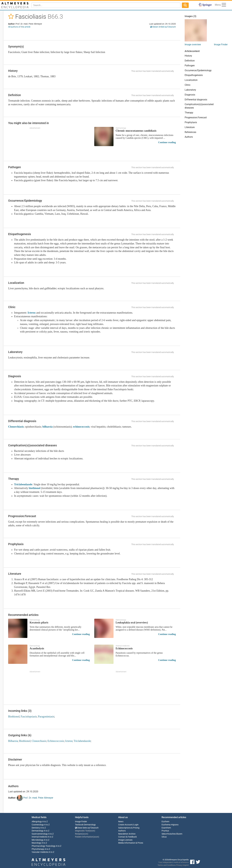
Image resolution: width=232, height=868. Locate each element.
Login (136, 825)
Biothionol (14, 717)
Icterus (32, 313)
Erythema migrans (170, 825)
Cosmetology (38, 825)
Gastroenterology (40, 834)
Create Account (125, 825)
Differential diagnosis (196, 100)
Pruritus (165, 831)
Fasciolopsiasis (29, 717)
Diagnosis (190, 95)
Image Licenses (125, 840)
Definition (190, 61)
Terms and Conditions (167, 865)
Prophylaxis (191, 122)
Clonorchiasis (16, 427)
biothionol (34, 488)
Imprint (186, 865)
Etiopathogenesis (194, 75)
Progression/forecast (196, 117)
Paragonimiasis (46, 717)
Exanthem (166, 828)
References (190, 132)
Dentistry (36, 828)
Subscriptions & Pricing (129, 828)
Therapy (189, 113)
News (121, 822)
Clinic (188, 85)
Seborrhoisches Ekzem (172, 834)
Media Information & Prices (131, 843)
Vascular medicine (40, 852)
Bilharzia (13, 741)
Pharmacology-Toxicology (44, 846)
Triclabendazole (23, 484)
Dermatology (38, 831)
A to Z (45, 822)
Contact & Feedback (127, 837)
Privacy (179, 865)
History (188, 56)
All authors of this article (19, 27)
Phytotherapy (38, 849)
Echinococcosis (56, 741)
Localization (191, 80)
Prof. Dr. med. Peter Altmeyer (35, 798)
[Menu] (224, 5)
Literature (190, 127)
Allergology (37, 822)
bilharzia (48, 427)
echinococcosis (81, 427)
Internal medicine (40, 837)
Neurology (36, 843)
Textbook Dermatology (85, 825)
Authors (189, 137)
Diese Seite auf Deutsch (87, 828)
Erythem (165, 822)
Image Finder (221, 44)
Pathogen (190, 66)
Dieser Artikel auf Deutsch (163, 27)
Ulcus (164, 837)
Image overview (193, 44)
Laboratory (190, 90)
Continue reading (167, 142)
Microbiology (38, 840)
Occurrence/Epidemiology (198, 70)
